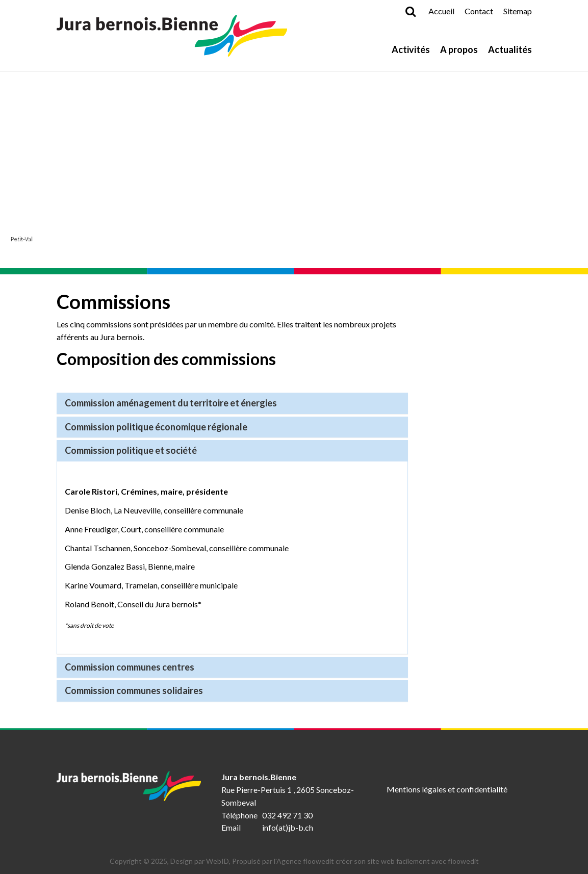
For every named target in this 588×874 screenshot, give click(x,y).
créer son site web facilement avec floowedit (407, 861)
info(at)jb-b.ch (288, 827)
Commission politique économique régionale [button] (156, 427)
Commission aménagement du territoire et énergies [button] (171, 403)
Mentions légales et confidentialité (447, 789)
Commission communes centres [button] (130, 667)
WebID (218, 861)
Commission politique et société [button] (131, 450)
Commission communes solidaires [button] (134, 690)
